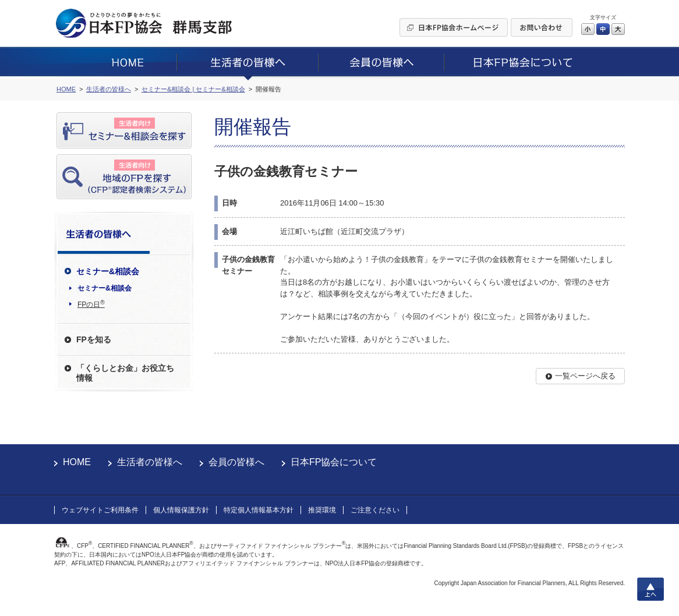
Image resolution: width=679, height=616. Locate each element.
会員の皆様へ (236, 462)
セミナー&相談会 (105, 288)
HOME (77, 462)
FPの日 (91, 304)
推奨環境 (322, 510)
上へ (650, 589)
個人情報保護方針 (181, 510)
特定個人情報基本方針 (259, 510)
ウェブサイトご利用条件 (100, 510)
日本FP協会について (334, 462)
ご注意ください (375, 510)
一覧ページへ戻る (585, 376)
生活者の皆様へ (150, 462)
